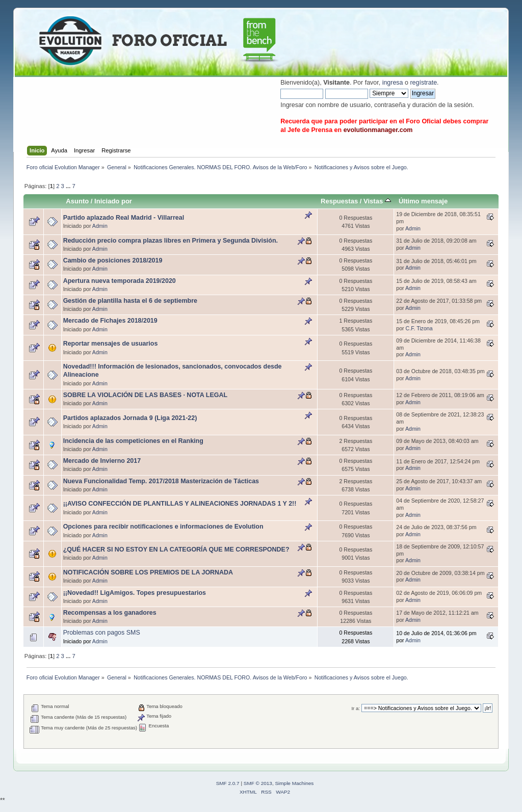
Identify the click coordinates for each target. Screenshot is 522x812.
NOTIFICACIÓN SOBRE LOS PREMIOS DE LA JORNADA (148, 572)
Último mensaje (423, 201)
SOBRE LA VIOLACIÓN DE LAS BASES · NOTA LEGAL (145, 395)
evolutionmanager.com (378, 130)
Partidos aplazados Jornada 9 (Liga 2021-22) (130, 418)
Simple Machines (294, 783)
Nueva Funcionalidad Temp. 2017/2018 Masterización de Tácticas (161, 481)
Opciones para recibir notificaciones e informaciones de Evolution (163, 527)
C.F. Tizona (419, 328)
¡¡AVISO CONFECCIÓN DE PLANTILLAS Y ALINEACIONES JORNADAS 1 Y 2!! (180, 504)
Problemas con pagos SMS (102, 633)
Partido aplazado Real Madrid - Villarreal (124, 218)
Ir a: (355, 708)
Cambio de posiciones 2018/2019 (113, 260)
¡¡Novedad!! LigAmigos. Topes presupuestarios (135, 593)
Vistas (377, 201)
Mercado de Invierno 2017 (102, 461)
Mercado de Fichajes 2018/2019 (110, 321)
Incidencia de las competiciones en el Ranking (133, 441)
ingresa (393, 83)
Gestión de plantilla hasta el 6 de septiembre (130, 301)
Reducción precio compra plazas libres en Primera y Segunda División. (171, 241)
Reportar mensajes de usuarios (111, 344)
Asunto (77, 201)
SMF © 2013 (258, 783)
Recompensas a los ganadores (110, 613)
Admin (100, 226)
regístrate (423, 83)
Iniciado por (113, 201)
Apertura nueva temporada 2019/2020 (120, 281)
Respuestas (339, 201)
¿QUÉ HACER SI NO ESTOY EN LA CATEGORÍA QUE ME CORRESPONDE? (176, 549)
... (69, 186)
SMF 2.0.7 (228, 783)
